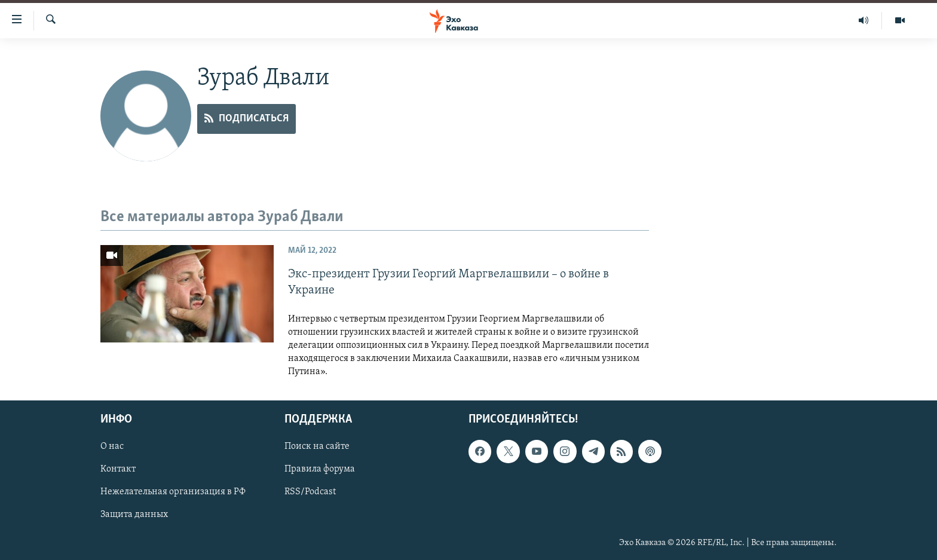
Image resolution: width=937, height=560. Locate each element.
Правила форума (320, 469)
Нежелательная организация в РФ (173, 492)
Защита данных (134, 515)
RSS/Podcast (310, 492)
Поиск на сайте (317, 446)
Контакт (118, 469)
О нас (112, 446)
